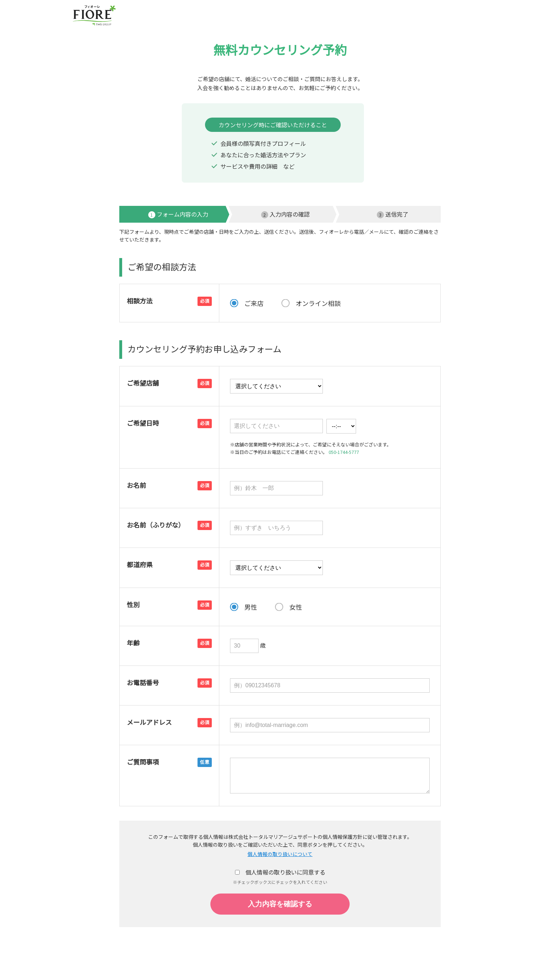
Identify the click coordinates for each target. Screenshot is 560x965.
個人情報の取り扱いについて (280, 854)
